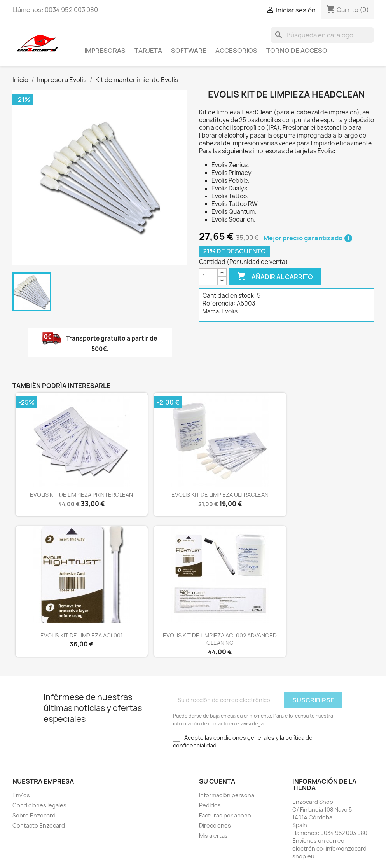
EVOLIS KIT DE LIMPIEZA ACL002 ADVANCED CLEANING (220, 639)
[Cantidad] (208, 277)
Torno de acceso (297, 51)
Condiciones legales (39, 805)
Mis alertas (213, 836)
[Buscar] (322, 35)
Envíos (21, 795)
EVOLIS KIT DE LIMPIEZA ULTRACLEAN (220, 495)
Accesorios (236, 51)
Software (189, 51)
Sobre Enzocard (34, 815)
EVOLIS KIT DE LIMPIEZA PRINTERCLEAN (81, 495)
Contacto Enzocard (39, 825)
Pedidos (210, 805)
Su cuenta (217, 781)
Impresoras (105, 51)
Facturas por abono (225, 815)
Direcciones (215, 825)
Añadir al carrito (275, 277)
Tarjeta (148, 51)
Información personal (227, 795)
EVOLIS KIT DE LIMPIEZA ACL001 (82, 635)
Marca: (211, 311)
